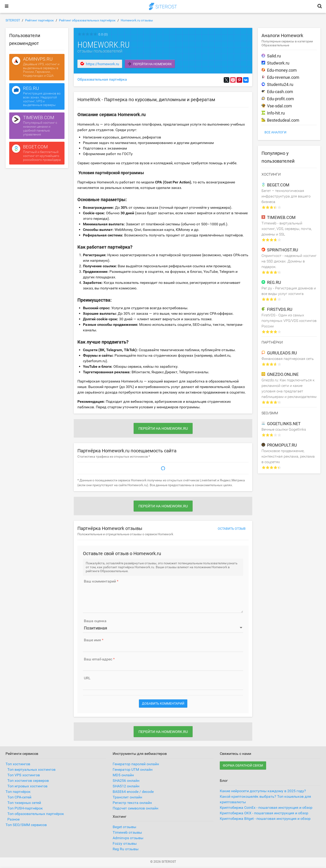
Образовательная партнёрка (102, 79)
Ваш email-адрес (98, 659)
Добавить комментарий (163, 703)
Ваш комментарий (100, 581)
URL (87, 678)
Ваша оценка (95, 621)
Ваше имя (92, 640)
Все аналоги (275, 132)
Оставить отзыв (232, 529)
